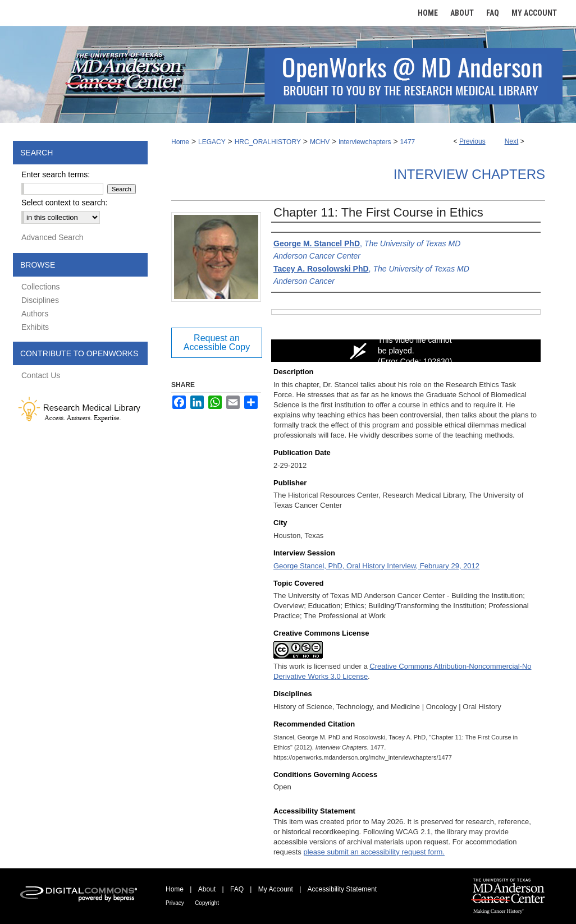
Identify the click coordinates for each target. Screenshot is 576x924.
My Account (276, 889)
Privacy (175, 903)
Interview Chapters (469, 174)
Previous (472, 141)
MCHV (320, 142)
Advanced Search (52, 237)
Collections (40, 287)
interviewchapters (365, 142)
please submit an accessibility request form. (374, 852)
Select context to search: (64, 203)
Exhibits (35, 327)
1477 (408, 142)
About (207, 889)
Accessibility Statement (342, 889)
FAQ (237, 889)
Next (512, 141)
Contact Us (41, 375)
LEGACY (212, 142)
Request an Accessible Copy (217, 343)
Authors (35, 314)
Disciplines (40, 300)
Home (180, 142)
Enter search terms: (56, 174)
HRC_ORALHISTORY (268, 142)
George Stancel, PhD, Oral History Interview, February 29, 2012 (376, 566)
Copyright (207, 903)
